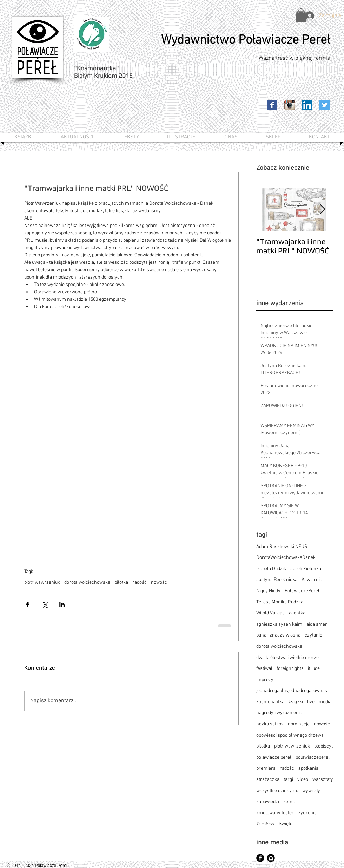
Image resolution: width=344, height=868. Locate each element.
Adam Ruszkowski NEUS (282, 547)
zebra (289, 802)
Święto (286, 824)
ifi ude (314, 669)
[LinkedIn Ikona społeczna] (307, 105)
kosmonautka (270, 702)
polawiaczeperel (313, 758)
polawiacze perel (274, 758)
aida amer (317, 624)
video (303, 780)
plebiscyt (323, 746)
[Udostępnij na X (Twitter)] (45, 604)
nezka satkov (270, 724)
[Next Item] (322, 210)
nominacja (299, 724)
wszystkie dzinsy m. (277, 791)
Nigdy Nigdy (268, 591)
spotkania (308, 768)
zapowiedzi (268, 802)
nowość (159, 583)
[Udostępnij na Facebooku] (28, 604)
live (311, 702)
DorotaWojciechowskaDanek (286, 558)
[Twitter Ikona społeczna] (325, 105)
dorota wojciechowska (87, 583)
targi (288, 780)
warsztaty (323, 780)
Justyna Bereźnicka (277, 580)
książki (296, 702)
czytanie (313, 635)
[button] (301, 15)
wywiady (311, 791)
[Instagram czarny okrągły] (271, 858)
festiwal (264, 669)
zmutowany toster (275, 813)
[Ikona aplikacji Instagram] (290, 105)
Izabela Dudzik (271, 569)
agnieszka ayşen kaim (279, 624)
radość (140, 583)
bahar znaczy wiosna (278, 635)
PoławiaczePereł (302, 591)
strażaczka (268, 780)
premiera (266, 768)
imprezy (265, 680)
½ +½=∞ (265, 824)
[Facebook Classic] (272, 105)
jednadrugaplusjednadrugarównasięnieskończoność (295, 691)
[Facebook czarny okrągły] (260, 858)
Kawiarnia (312, 580)
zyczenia (307, 813)
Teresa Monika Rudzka (280, 602)
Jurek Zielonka (306, 569)
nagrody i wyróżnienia (279, 713)
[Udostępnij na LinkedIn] (62, 604)
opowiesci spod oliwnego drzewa (290, 735)
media (325, 702)
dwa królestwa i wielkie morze (287, 658)
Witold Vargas (270, 613)
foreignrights (290, 669)
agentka (297, 613)
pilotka (121, 583)
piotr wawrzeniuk (42, 583)
